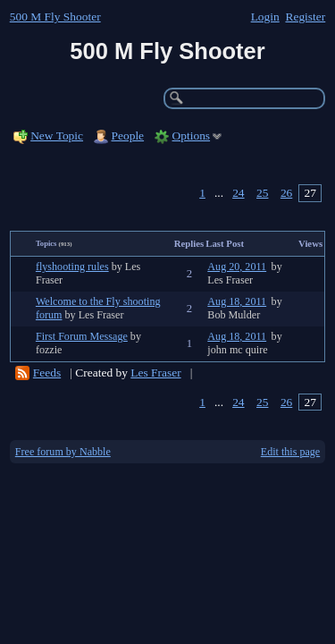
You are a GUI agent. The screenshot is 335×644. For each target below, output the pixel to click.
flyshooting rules (72, 267)
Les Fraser (155, 373)
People (128, 136)
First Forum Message (82, 336)
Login (265, 17)
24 (238, 193)
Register (305, 17)
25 (262, 193)
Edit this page (290, 452)
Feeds (47, 373)
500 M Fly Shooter (55, 17)
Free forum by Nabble (63, 452)
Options (192, 136)
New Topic (57, 136)
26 (286, 193)
